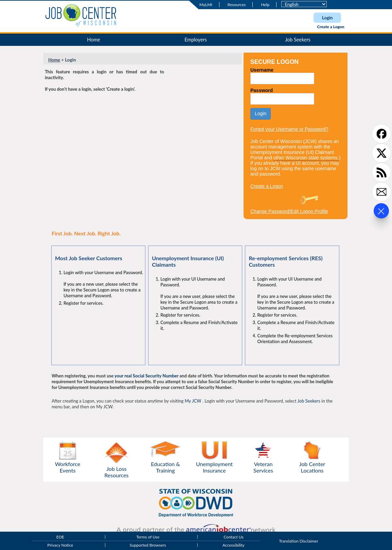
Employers (196, 40)
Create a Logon (331, 27)
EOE (60, 537)
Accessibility (234, 545)
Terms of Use (148, 537)
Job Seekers (298, 40)
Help (265, 5)
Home (93, 40)
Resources (237, 5)
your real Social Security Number (146, 376)
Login (327, 18)
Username (262, 70)
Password (262, 90)
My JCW (193, 401)
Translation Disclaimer (299, 541)
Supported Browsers (148, 545)
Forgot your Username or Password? (289, 129)
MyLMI (206, 5)
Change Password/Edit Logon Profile (289, 211)
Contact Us (233, 537)
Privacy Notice (60, 545)
